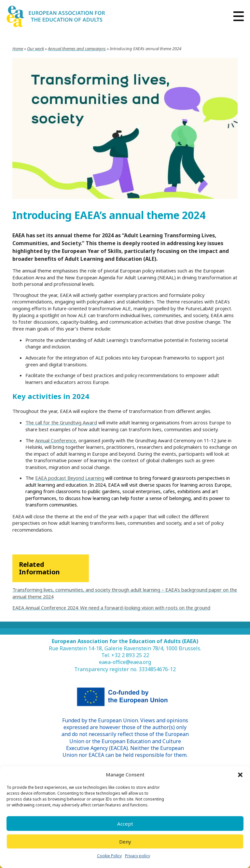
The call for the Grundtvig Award (61, 422)
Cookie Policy (109, 856)
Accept (125, 824)
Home (18, 49)
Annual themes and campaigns (77, 49)
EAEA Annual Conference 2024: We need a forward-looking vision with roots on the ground (111, 608)
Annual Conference (56, 440)
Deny (125, 842)
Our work (35, 49)
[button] (240, 775)
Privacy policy (138, 856)
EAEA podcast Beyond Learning (70, 478)
